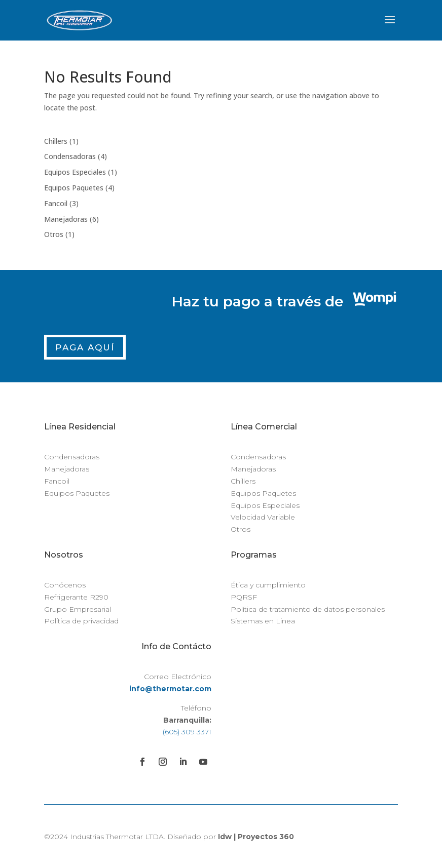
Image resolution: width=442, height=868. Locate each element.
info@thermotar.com (170, 689)
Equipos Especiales (265, 505)
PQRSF (244, 597)
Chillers (243, 481)
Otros (241, 529)
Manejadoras (67, 469)
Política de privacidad (81, 621)
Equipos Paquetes (77, 493)
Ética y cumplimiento (268, 585)
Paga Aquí (85, 347)
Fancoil (57, 481)
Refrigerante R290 (76, 597)
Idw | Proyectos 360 (256, 837)
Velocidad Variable (263, 517)
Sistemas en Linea (263, 621)
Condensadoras (72, 457)
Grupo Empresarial (78, 609)
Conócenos (65, 585)
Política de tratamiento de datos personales (308, 609)
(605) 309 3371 (187, 732)
